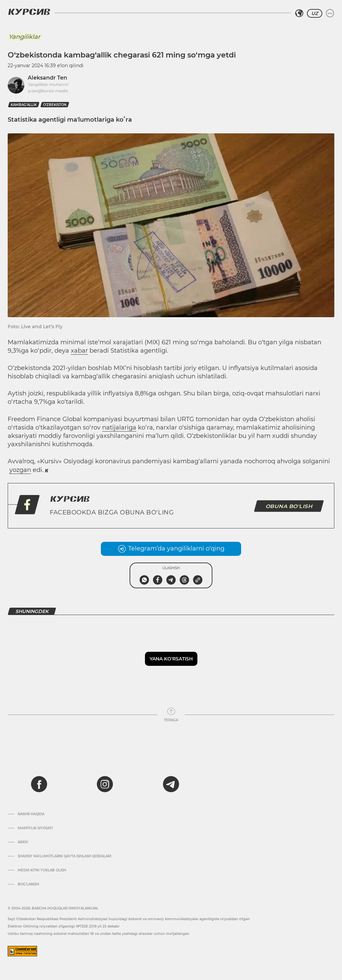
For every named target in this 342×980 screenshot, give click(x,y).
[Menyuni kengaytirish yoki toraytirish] (330, 13)
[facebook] (39, 784)
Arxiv (23, 842)
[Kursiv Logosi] (29, 12)
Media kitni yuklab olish (42, 870)
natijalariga (119, 427)
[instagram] (105, 784)
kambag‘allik (24, 105)
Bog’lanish (28, 884)
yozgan (20, 470)
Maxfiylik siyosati (35, 828)
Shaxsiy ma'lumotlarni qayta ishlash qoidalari (64, 856)
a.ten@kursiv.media (48, 91)
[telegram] (171, 784)
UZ (315, 13)
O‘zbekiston (55, 105)
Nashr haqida (31, 814)
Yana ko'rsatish (171, 659)
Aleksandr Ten (47, 78)
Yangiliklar (24, 37)
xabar (79, 351)
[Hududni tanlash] (299, 13)
